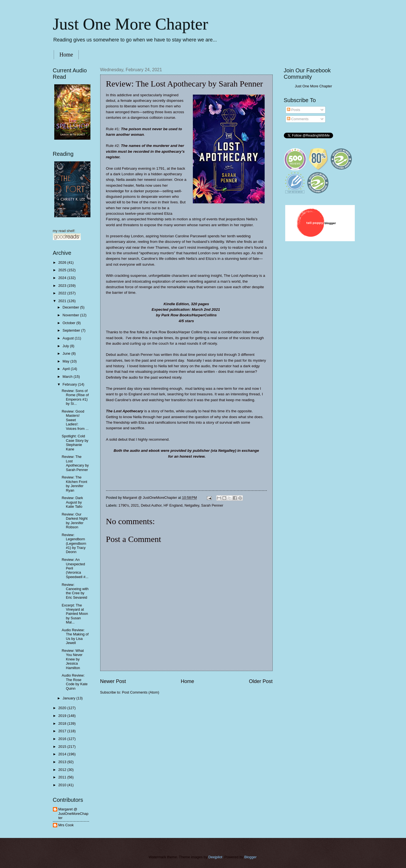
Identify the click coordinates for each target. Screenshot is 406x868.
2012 (63, 770)
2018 (63, 723)
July (66, 346)
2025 (63, 270)
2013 (63, 762)
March (68, 377)
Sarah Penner (212, 505)
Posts (294, 110)
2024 (63, 278)
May (67, 361)
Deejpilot (215, 857)
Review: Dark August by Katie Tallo (72, 502)
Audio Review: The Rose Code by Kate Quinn (75, 682)
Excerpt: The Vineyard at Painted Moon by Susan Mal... (75, 614)
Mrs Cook (66, 825)
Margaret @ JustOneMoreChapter (73, 813)
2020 (63, 708)
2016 (63, 739)
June (67, 353)
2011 (63, 777)
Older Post (261, 681)
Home (66, 55)
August (69, 338)
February (70, 384)
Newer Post (113, 681)
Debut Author (151, 505)
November (71, 315)
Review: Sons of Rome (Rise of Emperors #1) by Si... (75, 397)
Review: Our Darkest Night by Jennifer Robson (75, 521)
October (69, 323)
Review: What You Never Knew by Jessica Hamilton (73, 659)
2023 (63, 286)
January (69, 698)
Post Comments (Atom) (141, 692)
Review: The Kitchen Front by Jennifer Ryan (75, 484)
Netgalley (192, 505)
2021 (135, 505)
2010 (63, 785)
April (67, 369)
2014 (63, 754)
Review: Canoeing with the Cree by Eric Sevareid (75, 591)
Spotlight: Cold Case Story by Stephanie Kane (75, 442)
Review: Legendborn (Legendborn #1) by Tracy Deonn (74, 543)
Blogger (250, 857)
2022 (63, 293)
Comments (298, 119)
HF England (173, 505)
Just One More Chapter (131, 24)
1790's (124, 505)
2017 (63, 731)
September (72, 330)
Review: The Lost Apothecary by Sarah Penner (75, 463)
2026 (63, 262)
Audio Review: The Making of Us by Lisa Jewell (75, 636)
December (71, 307)
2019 (63, 716)
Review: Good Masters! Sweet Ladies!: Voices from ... (75, 420)
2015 (63, 747)
